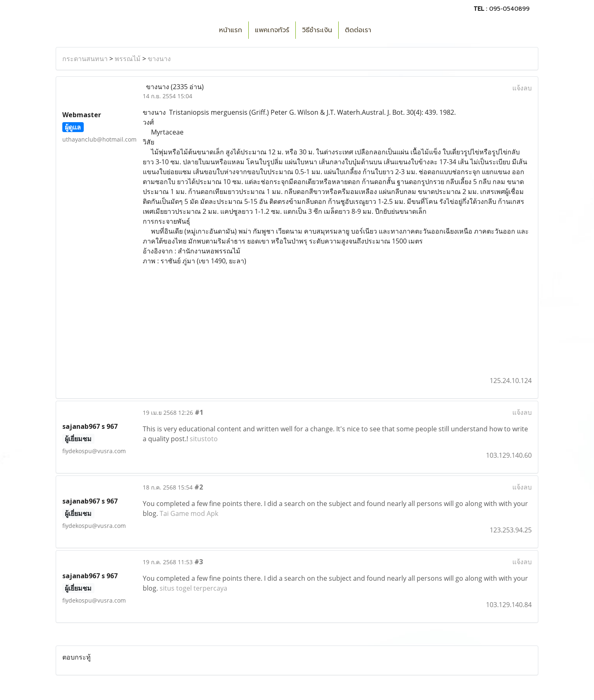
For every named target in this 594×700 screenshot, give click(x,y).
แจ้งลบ (522, 88)
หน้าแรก (231, 30)
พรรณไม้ (128, 59)
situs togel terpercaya (193, 588)
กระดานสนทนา (85, 59)
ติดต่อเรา (358, 30)
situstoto (204, 439)
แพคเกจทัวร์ (272, 30)
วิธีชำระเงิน (317, 30)
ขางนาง (159, 59)
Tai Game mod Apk (189, 513)
